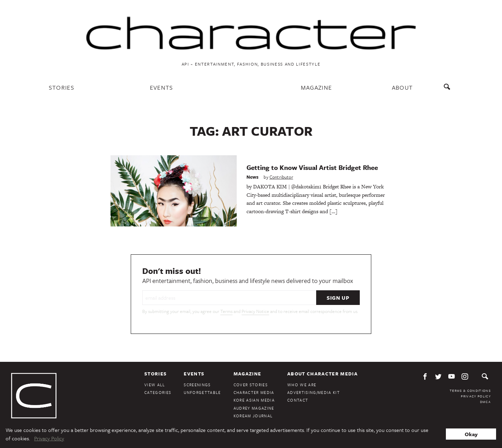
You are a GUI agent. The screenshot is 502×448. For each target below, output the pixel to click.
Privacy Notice (255, 311)
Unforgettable (202, 392)
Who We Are (302, 385)
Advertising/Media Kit (314, 392)
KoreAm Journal (253, 416)
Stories (62, 87)
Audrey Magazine (254, 408)
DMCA (485, 402)
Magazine (317, 87)
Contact (298, 400)
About (402, 87)
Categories (158, 392)
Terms (226, 311)
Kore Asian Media (254, 400)
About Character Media (322, 374)
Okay (471, 434)
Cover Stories (251, 385)
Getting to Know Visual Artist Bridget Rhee (312, 167)
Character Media (254, 392)
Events (162, 87)
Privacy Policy (476, 396)
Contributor (281, 177)
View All (155, 385)
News (253, 177)
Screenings (197, 385)
